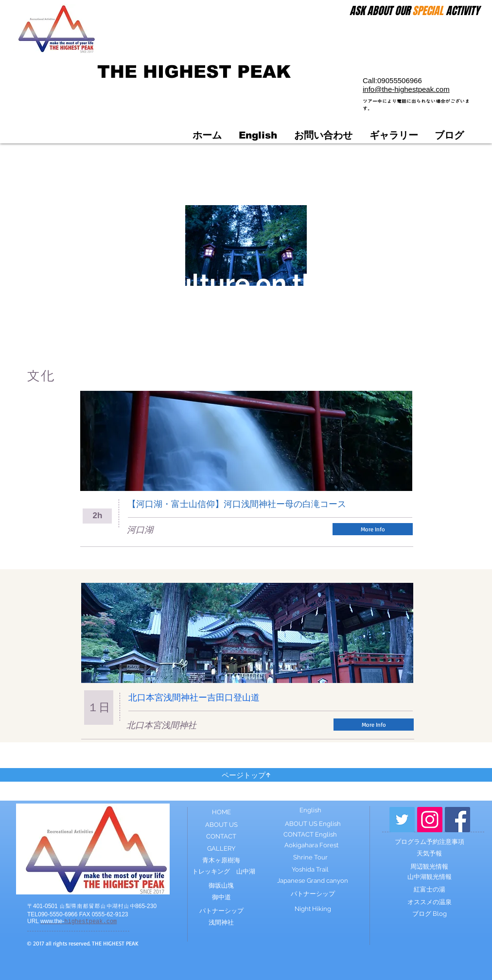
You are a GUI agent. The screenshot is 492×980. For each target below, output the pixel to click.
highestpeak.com (79, 922)
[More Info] (373, 529)
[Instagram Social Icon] (430, 820)
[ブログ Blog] (429, 914)
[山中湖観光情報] (429, 877)
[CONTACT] (221, 837)
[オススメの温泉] (429, 902)
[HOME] (221, 813)
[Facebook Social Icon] (457, 820)
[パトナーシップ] (221, 911)
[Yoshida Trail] (310, 870)
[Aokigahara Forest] (311, 846)
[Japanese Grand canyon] (313, 881)
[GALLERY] (221, 849)
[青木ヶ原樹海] (221, 860)
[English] (310, 811)
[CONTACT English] (310, 835)
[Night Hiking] (313, 909)
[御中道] (221, 897)
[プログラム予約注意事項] (429, 842)
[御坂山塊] (221, 886)
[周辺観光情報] (429, 867)
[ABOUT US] (221, 825)
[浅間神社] (221, 923)
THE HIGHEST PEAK (194, 72)
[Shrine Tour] (310, 857)
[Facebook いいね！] (391, 504)
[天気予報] (429, 854)
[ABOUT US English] (313, 824)
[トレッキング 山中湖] (224, 872)
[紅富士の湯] (429, 890)
